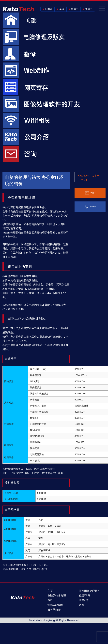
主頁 (50, 591)
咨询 (82, 605)
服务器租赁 (54, 610)
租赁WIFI (84, 596)
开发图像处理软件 (90, 591)
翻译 (50, 600)
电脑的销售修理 (57, 596)
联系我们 (84, 600)
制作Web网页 (55, 605)
